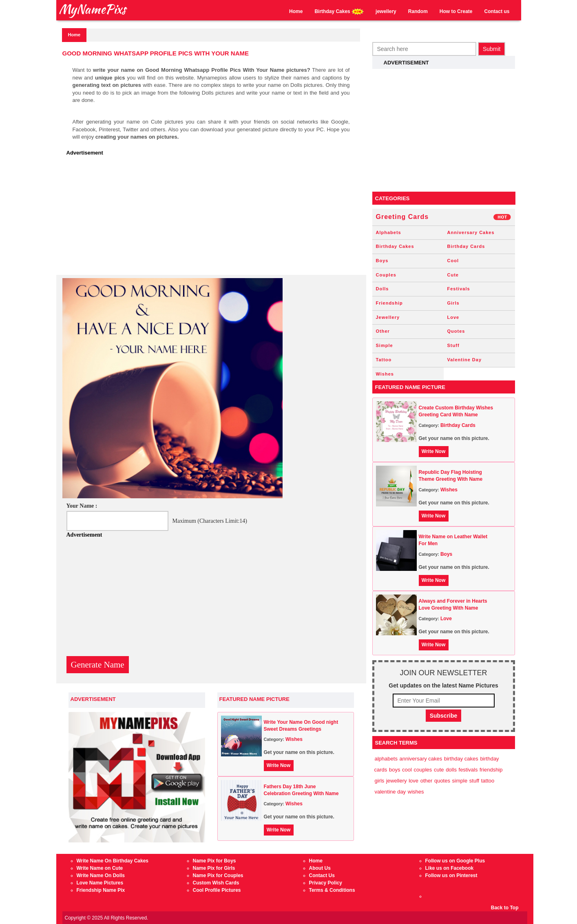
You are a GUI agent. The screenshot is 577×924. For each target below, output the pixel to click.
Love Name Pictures (100, 883)
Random (418, 11)
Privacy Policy (326, 883)
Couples (386, 275)
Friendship (389, 303)
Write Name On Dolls (101, 875)
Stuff (453, 345)
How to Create (456, 11)
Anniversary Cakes (471, 232)
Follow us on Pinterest (451, 875)
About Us (320, 868)
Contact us (497, 11)
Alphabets (389, 232)
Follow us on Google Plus (455, 861)
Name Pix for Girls (214, 868)
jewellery (386, 11)
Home (296, 11)
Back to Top (505, 908)
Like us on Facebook (450, 868)
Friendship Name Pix (101, 890)
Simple (385, 345)
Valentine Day (465, 360)
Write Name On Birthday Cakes (113, 861)
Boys (382, 261)
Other (383, 331)
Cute (453, 275)
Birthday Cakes (339, 12)
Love (453, 317)
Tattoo (384, 360)
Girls (453, 303)
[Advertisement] (213, 218)
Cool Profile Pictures (217, 890)
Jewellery (388, 317)
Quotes (456, 331)
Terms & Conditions (332, 890)
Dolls (382, 289)
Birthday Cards (466, 246)
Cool (453, 261)
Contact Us (322, 875)
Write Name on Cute (100, 868)
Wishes (294, 739)
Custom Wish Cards (216, 883)
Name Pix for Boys (214, 861)
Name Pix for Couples (218, 875)
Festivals (459, 289)
